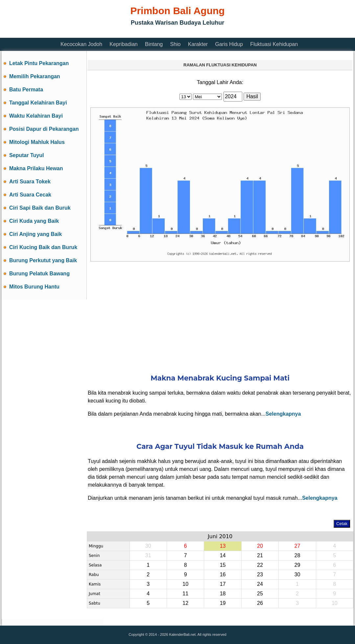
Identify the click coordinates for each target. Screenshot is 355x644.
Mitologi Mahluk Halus (37, 142)
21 (260, 555)
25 (260, 594)
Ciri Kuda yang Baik (34, 221)
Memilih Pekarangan (35, 76)
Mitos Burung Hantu (34, 287)
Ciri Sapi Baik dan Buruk (40, 208)
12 (185, 603)
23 (260, 575)
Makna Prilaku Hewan (36, 168)
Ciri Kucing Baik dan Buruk (43, 247)
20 (260, 546)
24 (260, 584)
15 (223, 565)
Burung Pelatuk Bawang (39, 274)
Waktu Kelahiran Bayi (36, 116)
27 (297, 546)
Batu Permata (26, 90)
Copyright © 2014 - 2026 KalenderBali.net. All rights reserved (177, 634)
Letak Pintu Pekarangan (39, 63)
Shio (175, 44)
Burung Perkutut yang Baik (43, 260)
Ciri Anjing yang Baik (35, 234)
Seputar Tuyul (27, 155)
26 (260, 603)
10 (185, 584)
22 (260, 565)
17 (223, 584)
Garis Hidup (229, 44)
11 (185, 594)
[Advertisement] (121, 34)
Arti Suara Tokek (30, 182)
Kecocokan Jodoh (81, 44)
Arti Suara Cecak (30, 195)
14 (223, 555)
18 (223, 594)
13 (223, 546)
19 (223, 603)
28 (297, 555)
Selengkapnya (283, 414)
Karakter (198, 44)
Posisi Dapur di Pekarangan (44, 129)
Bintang (154, 44)
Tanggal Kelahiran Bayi (38, 103)
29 (297, 565)
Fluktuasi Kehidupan (274, 44)
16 (223, 575)
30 (297, 575)
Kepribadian (123, 44)
